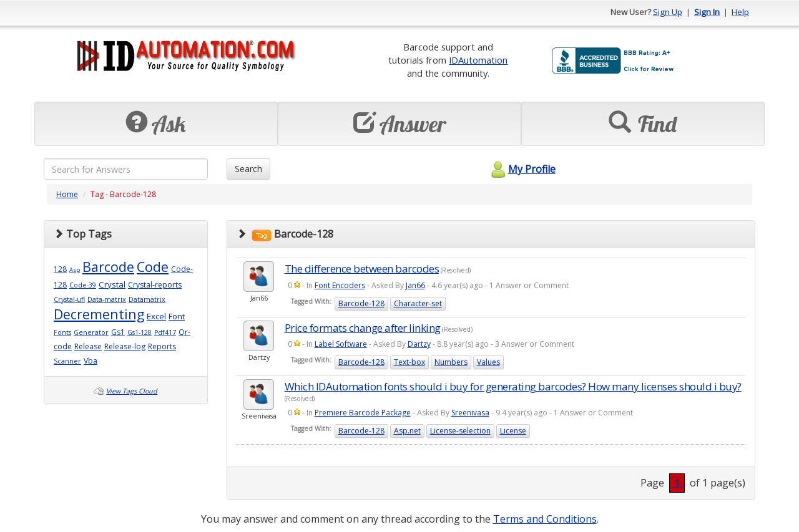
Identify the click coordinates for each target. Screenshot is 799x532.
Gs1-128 (140, 332)
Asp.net (407, 431)
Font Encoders (340, 285)
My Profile (522, 169)
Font (177, 316)
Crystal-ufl (69, 299)
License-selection (460, 431)
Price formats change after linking (363, 328)
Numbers (451, 362)
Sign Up (668, 12)
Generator (91, 332)
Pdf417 (165, 332)
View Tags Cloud (132, 391)
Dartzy (419, 344)
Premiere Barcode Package (363, 413)
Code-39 (83, 285)
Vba (91, 361)
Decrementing (99, 314)
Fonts (62, 332)
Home (67, 194)
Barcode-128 (361, 303)
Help (740, 12)
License (513, 431)
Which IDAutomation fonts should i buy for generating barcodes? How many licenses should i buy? (513, 386)
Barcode (108, 267)
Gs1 (118, 332)
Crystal (112, 284)
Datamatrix (147, 299)
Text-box (409, 362)
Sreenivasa (470, 413)
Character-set (418, 303)
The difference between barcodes (362, 268)
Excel (156, 316)
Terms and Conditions (545, 519)
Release (88, 346)
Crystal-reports (155, 285)
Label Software (341, 344)
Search (248, 169)
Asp (75, 270)
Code (153, 267)
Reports (162, 346)
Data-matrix (107, 299)
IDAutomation (478, 60)
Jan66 (415, 285)
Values (488, 362)
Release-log (125, 346)
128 (60, 269)
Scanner (67, 361)
